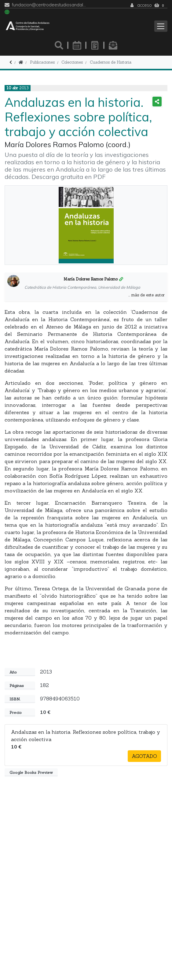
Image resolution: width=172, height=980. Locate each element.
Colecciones (72, 62)
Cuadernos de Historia (111, 62)
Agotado (144, 756)
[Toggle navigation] (161, 26)
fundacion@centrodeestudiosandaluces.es (49, 5)
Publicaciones (42, 62)
